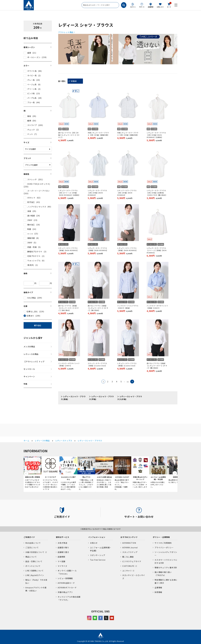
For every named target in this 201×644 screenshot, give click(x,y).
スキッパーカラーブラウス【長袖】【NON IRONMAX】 (68, 249)
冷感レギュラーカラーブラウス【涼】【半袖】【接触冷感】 (98, 134)
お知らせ (94, 543)
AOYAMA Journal (130, 547)
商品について (31, 557)
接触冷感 (31, 238)
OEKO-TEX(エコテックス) (39, 184)
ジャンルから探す (33, 338)
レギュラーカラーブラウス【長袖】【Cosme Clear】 (127, 364)
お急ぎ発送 (62, 543)
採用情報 (158, 592)
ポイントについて (33, 566)
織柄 (29, 121)
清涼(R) (31, 265)
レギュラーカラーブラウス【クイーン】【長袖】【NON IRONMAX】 (157, 250)
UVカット (31, 198)
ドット (30, 134)
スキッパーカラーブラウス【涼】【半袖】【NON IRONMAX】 (127, 193)
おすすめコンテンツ (129, 537)
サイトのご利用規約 (163, 543)
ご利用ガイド (29, 537)
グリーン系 (32, 89)
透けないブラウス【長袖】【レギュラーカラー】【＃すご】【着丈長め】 (157, 366)
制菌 (29, 229)
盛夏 (29, 53)
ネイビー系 (32, 75)
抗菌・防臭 (32, 247)
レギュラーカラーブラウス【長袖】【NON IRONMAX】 (98, 249)
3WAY (30, 243)
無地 (29, 116)
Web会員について (33, 543)
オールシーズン (34, 57)
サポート (142, 7)
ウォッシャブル (34, 261)
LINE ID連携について (34, 571)
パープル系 (32, 98)
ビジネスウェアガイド (132, 561)
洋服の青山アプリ (65, 592)
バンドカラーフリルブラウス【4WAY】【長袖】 (128, 307)
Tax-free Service (98, 560)
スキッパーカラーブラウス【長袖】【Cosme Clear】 (97, 364)
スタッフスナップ (130, 552)
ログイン (133, 7)
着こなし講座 (128, 557)
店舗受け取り (63, 547)
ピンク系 (31, 93)
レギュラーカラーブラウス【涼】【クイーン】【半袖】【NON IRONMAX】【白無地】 (69, 193)
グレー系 (31, 80)
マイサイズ (62, 566)
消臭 (29, 211)
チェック (31, 130)
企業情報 (158, 588)
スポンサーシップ (98, 555)
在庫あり (30, 316)
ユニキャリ (127, 571)
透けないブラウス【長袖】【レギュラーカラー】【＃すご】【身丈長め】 (98, 308)
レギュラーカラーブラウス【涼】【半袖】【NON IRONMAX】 (97, 193)
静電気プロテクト (35, 252)
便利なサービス (62, 537)
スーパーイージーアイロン (39, 191)
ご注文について (32, 547)
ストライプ (32, 125)
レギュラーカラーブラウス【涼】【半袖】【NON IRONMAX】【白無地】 (156, 135)
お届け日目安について (35, 552)
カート (169, 5)
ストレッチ (32, 179)
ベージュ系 (32, 84)
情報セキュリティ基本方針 (166, 568)
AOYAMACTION (129, 543)
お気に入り (160, 7)
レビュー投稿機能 (65, 578)
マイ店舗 (61, 561)
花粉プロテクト (34, 256)
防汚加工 (31, 202)
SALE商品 (32, 298)
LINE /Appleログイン (35, 575)
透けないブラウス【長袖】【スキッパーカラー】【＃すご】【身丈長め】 (68, 308)
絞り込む (38, 325)
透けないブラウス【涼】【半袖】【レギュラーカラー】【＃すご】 (69, 135)
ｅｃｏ (30, 234)
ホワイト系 (32, 71)
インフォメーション (97, 537)
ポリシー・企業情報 (161, 537)
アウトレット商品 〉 (67, 32)
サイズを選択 (30, 149)
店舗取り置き (63, 552)
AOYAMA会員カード (66, 583)
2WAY (30, 220)
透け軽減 (31, 216)
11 (128, 382)
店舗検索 (151, 7)
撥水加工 (31, 225)
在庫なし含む (32, 311)
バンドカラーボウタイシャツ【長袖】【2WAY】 (157, 307)
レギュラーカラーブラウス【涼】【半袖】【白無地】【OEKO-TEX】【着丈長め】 (157, 193)
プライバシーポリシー (164, 547)
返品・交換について (34, 561)
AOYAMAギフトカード (67, 588)
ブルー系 (31, 102)
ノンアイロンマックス (37, 207)
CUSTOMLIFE (128, 566)
